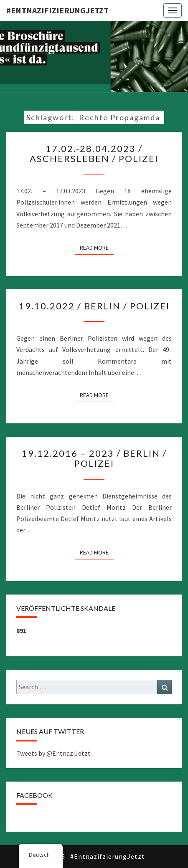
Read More (97, 247)
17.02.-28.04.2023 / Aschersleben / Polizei (94, 153)
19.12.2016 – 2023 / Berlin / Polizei (94, 458)
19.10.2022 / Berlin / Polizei (94, 306)
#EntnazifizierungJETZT (57, 10)
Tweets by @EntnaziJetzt (53, 753)
